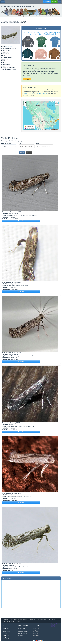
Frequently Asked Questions (8, 638)
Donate (19, 621)
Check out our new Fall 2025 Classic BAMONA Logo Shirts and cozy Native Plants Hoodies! (41, 33)
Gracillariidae (10, 47)
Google (48, 130)
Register (21, 635)
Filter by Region (6, 143)
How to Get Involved (22, 629)
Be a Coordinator (23, 632)
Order (38, 143)
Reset (29, 152)
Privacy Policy (43, 619)
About (5, 625)
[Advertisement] (31, 594)
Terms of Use (33, 619)
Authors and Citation (7, 633)
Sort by (21, 143)
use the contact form (42, 93)
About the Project (6, 629)
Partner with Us (23, 633)
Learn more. (37, 637)
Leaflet (39, 130)
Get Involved (23, 625)
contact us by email (28, 93)
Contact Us (12, 621)
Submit (22, 152)
